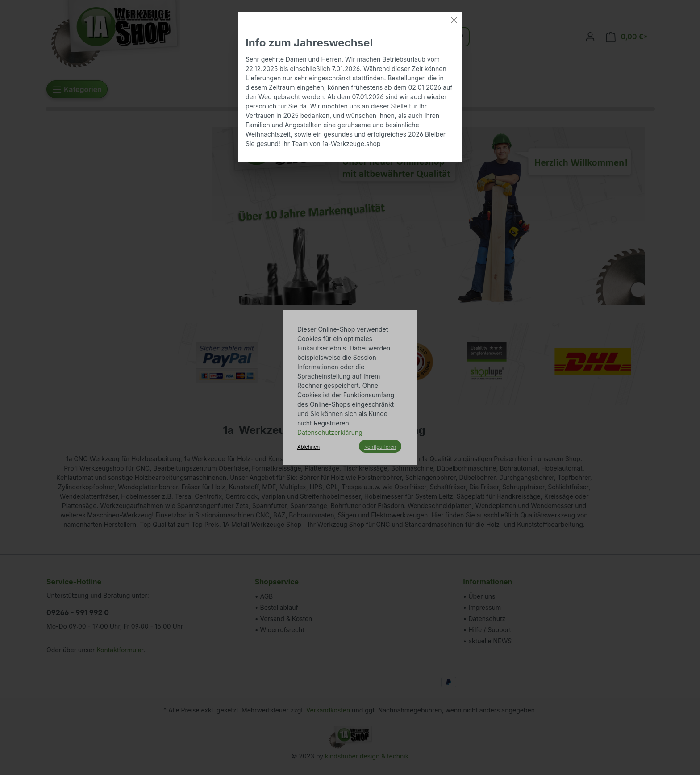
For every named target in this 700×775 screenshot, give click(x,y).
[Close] (454, 20)
